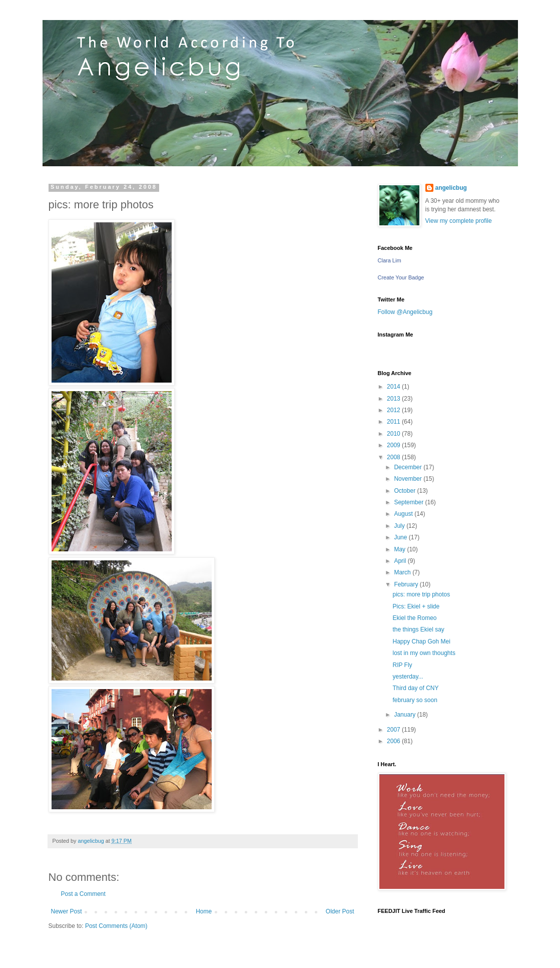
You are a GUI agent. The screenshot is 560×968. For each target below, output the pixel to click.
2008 (394, 457)
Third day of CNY (415, 688)
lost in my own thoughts (424, 653)
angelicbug (451, 188)
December (409, 467)
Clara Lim (390, 260)
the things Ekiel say (418, 629)
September (409, 502)
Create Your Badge (401, 277)
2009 (394, 445)
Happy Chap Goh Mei (421, 641)
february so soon (415, 700)
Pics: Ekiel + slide (416, 606)
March (403, 572)
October (405, 491)
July (400, 526)
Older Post (340, 911)
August (404, 514)
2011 (394, 422)
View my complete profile (459, 221)
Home (204, 911)
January (405, 715)
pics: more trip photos (421, 594)
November (409, 479)
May (400, 549)
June (401, 537)
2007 (394, 730)
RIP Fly (402, 665)
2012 (394, 410)
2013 (394, 399)
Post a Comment (83, 894)
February (407, 584)
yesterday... (408, 677)
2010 (394, 434)
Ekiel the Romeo (414, 618)
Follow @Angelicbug (405, 312)
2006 (394, 741)
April (401, 561)
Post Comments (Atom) (116, 926)
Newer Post (67, 911)
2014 (394, 387)
